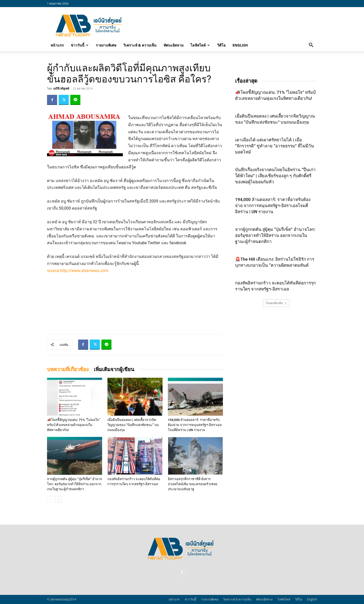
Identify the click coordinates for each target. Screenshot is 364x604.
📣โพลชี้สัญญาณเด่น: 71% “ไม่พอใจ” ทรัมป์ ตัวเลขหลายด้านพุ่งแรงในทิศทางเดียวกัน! (74, 425)
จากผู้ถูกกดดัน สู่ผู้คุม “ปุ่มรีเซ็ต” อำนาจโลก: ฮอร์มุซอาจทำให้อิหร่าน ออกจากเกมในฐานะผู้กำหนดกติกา (75, 484)
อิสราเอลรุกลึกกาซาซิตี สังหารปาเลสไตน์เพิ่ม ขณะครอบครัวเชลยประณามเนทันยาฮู (193, 484)
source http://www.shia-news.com (78, 271)
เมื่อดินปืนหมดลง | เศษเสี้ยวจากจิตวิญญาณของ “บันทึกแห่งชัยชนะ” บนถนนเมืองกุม (133, 425)
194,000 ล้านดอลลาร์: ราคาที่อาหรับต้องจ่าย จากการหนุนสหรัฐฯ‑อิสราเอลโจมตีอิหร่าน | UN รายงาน (195, 425)
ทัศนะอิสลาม (174, 45)
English (240, 45)
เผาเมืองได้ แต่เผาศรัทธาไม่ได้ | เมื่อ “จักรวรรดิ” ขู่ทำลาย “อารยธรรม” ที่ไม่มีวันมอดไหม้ (275, 146)
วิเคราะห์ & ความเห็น (140, 45)
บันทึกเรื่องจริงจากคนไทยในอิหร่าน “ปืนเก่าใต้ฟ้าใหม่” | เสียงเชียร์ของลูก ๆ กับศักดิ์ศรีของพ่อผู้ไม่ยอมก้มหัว (275, 176)
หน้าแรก (57, 45)
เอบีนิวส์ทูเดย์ (61, 88)
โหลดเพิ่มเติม (276, 303)
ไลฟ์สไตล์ (200, 45)
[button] (311, 46)
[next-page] (58, 499)
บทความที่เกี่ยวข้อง (68, 369)
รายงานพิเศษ (106, 45)
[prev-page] (50, 499)
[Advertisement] (225, 26)
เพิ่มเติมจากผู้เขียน (114, 369)
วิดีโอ (221, 45)
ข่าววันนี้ (80, 45)
